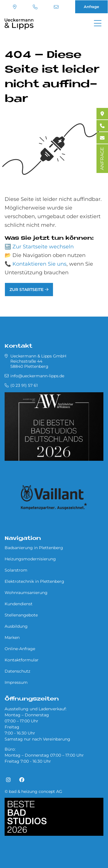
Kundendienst (19, 604)
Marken (12, 637)
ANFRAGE (102, 159)
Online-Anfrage (20, 649)
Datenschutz (17, 671)
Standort (15, 7)
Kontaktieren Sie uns (39, 264)
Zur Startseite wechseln (43, 247)
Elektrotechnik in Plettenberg (34, 581)
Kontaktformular (22, 660)
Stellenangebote (21, 615)
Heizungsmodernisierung (30, 559)
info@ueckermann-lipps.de (56, 7)
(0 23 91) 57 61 (35, 7)
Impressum (16, 682)
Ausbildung (16, 626)
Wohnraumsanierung (26, 593)
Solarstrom (16, 570)
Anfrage (91, 7)
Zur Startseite (26, 290)
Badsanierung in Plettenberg (34, 548)
